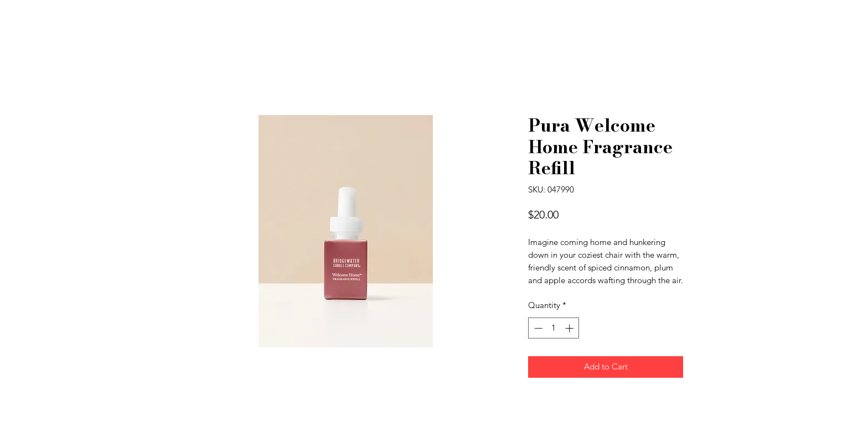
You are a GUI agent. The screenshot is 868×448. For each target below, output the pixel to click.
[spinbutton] (554, 328)
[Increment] (570, 328)
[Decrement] (537, 328)
